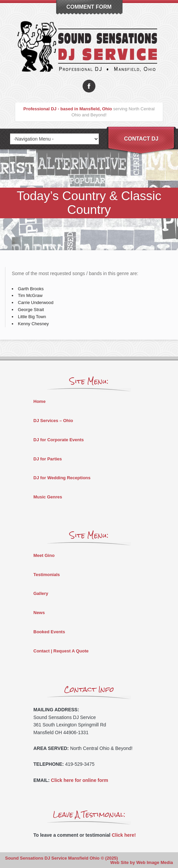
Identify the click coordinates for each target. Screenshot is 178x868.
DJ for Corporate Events (59, 440)
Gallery (41, 593)
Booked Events (49, 632)
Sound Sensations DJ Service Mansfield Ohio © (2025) (62, 858)
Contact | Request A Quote (61, 651)
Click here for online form (80, 780)
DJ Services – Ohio (53, 421)
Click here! (124, 835)
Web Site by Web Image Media (142, 862)
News (39, 613)
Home (39, 401)
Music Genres (48, 497)
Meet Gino (44, 555)
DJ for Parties (48, 459)
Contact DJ (141, 139)
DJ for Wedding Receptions (62, 478)
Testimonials (47, 575)
